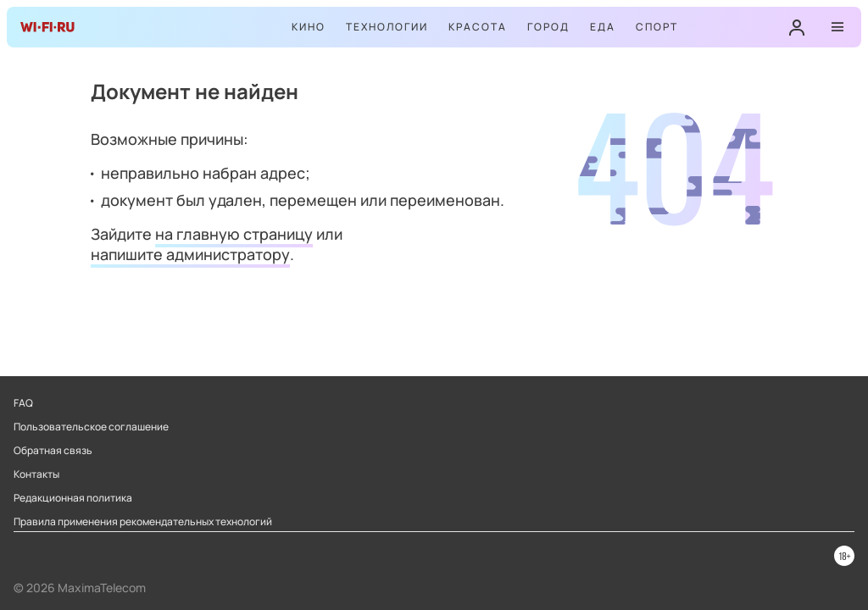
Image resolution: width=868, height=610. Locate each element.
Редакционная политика (73, 498)
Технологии (387, 27)
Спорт (657, 27)
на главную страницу (234, 234)
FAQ (23, 403)
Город (548, 27)
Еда (603, 27)
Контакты (36, 474)
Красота (478, 27)
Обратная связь (53, 451)
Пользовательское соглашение (91, 427)
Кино (309, 27)
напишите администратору (190, 254)
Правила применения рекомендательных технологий (143, 522)
